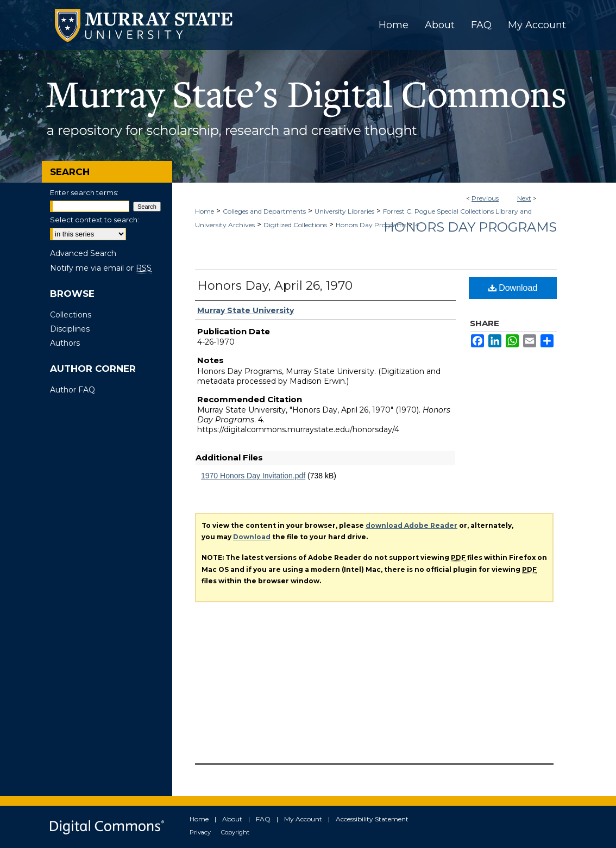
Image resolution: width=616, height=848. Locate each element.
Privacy (200, 832)
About (232, 819)
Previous (485, 198)
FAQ (263, 819)
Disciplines (70, 329)
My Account (303, 819)
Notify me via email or (101, 268)
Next (524, 198)
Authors (65, 343)
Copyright (235, 832)
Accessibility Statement (372, 819)
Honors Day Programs (371, 225)
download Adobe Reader (411, 525)
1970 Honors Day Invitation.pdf (253, 476)
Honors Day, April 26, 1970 (275, 286)
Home (205, 211)
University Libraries (344, 211)
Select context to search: (95, 220)
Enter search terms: (84, 192)
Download (513, 288)
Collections (71, 315)
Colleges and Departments (264, 211)
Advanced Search (83, 253)
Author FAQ (73, 390)
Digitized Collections (295, 225)
